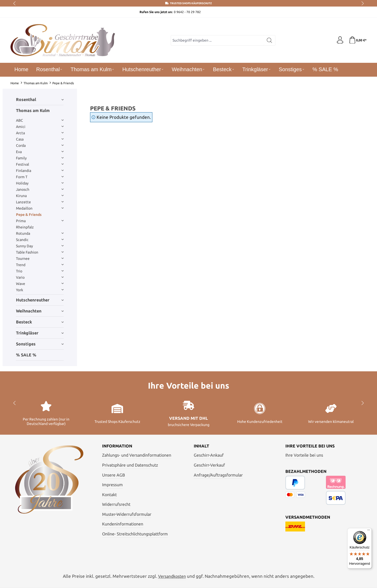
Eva (40, 152)
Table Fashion (40, 252)
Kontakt (109, 495)
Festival (40, 164)
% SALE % (26, 355)
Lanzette (40, 202)
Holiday (40, 183)
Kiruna (40, 196)
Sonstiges (40, 344)
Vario (40, 277)
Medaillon (40, 208)
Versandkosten (172, 576)
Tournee (40, 259)
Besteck (40, 322)
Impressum (112, 485)
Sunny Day (40, 246)
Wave (40, 284)
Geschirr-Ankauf (209, 455)
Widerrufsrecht (116, 504)
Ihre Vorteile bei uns (304, 455)
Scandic (40, 240)
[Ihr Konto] (339, 40)
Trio (40, 271)
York (40, 290)
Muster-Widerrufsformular (127, 514)
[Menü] (369, 531)
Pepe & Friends (29, 215)
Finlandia (40, 171)
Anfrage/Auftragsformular (218, 475)
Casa (40, 139)
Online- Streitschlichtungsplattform (135, 534)
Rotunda (40, 233)
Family (40, 158)
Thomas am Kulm (33, 110)
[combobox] (217, 40)
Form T (40, 177)
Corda (40, 145)
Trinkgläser (40, 333)
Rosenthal (40, 99)
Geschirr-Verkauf (209, 465)
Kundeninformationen (123, 524)
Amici (40, 127)
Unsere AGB (113, 475)
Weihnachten (40, 311)
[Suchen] (269, 40)
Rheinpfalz (25, 227)
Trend (40, 265)
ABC (40, 120)
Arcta (40, 133)
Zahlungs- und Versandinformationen (137, 455)
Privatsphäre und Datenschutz (130, 465)
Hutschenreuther (40, 300)
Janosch (40, 189)
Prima (40, 221)
